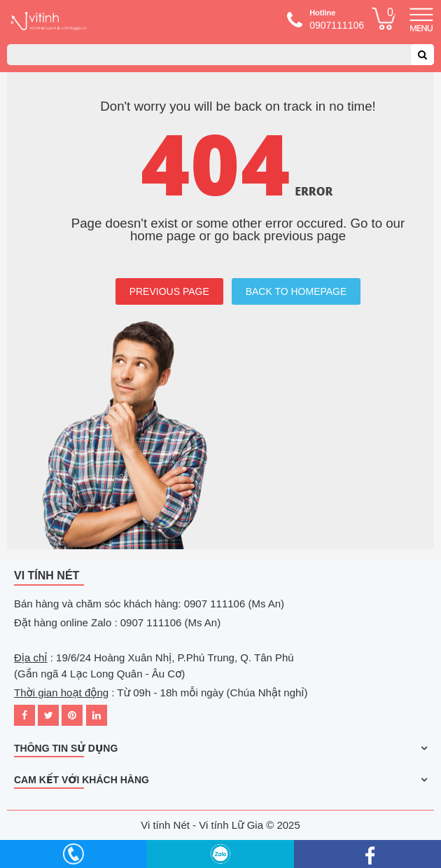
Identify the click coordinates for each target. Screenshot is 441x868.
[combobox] (220, 55)
